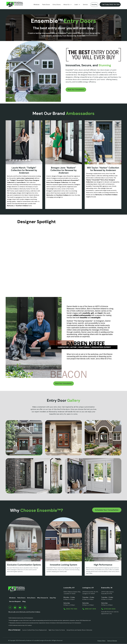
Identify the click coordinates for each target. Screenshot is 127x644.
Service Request (15, 601)
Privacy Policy (102, 641)
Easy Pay (53, 598)
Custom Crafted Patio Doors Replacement (35, 630)
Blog (24, 601)
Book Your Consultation (76, 90)
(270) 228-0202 (110, 609)
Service (85, 5)
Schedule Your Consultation (107, 510)
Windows (36, 5)
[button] (68, 5)
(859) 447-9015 (90, 609)
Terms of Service (112, 641)
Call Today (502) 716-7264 (110, 4)
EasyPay (94, 5)
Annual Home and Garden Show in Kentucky (79, 630)
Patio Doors (46, 5)
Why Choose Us (43, 598)
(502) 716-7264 (72, 609)
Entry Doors (57, 5)
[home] (15, 5)
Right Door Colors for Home (57, 630)
